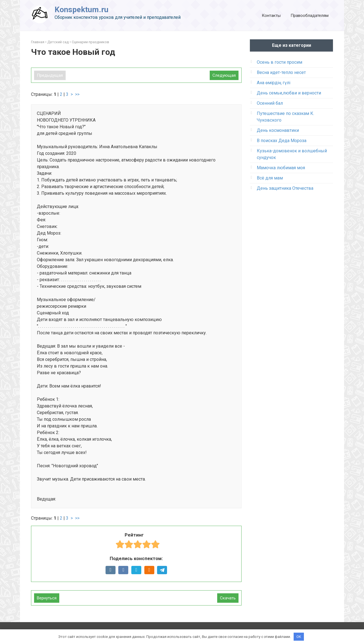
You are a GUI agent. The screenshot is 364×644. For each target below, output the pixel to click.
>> (77, 94)
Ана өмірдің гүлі (274, 83)
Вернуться (47, 598)
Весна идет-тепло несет (281, 72)
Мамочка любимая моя (281, 168)
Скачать (228, 598)
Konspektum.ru (81, 10)
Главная (38, 42)
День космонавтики (278, 130)
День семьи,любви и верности (289, 93)
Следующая (224, 75)
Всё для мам (270, 178)
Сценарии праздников (90, 42)
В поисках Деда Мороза (282, 141)
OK (299, 636)
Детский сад (58, 42)
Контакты (271, 16)
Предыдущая (50, 75)
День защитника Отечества (285, 188)
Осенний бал (270, 103)
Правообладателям (310, 16)
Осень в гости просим (280, 62)
